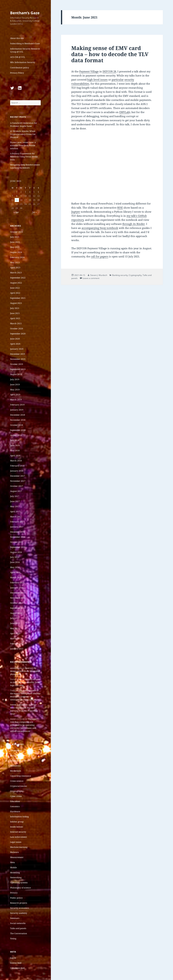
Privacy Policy (17, 73)
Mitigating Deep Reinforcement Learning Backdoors (25, 166)
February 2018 (17, 466)
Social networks (18, 923)
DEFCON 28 (109, 71)
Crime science (17, 781)
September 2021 (18, 298)
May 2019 (15, 390)
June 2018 (15, 445)
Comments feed (17, 968)
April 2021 (15, 318)
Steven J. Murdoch (19, 705)
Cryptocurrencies (18, 786)
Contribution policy (20, 68)
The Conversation (19, 933)
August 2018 (16, 435)
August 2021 (16, 303)
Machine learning (19, 847)
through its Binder (134, 224)
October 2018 (17, 425)
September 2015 (18, 608)
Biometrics (15, 766)
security (129, 80)
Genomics (15, 806)
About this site (17, 38)
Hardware (15, 812)
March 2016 (16, 578)
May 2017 (15, 506)
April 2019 (15, 395)
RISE (120, 208)
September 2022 (18, 278)
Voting (13, 939)
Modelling (15, 873)
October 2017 (17, 486)
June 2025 (15, 242)
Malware (14, 852)
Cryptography (17, 791)
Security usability (19, 913)
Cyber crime (16, 796)
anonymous (16, 668)
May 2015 (15, 628)
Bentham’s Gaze (25, 13)
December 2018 (18, 415)
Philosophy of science (20, 888)
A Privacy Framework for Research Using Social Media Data (24, 157)
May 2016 (15, 567)
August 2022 (16, 283)
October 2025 (17, 232)
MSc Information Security (23, 62)
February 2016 (17, 583)
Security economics (20, 908)
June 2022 (15, 288)
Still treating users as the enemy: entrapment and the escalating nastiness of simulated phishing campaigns (25, 695)
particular (118, 80)
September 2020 (18, 334)
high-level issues (97, 80)
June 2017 (15, 501)
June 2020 (15, 339)
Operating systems (19, 883)
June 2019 (15, 385)
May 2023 (15, 262)
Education (15, 801)
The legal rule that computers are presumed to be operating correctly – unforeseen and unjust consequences (23, 725)
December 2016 (18, 532)
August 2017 (16, 491)
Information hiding (19, 817)
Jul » (35, 212)
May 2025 (15, 247)
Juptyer (76, 212)
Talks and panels (18, 928)
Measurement (17, 857)
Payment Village (89, 71)
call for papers (100, 256)
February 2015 (17, 644)
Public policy (16, 898)
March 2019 (16, 400)
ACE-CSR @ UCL (18, 57)
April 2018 (15, 456)
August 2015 (16, 613)
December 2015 (18, 593)
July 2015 (15, 618)
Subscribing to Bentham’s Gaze (25, 43)
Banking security (18, 761)
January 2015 (17, 649)
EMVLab (124, 112)
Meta (13, 862)
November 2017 (18, 481)
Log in (13, 958)
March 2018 (16, 461)
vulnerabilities (80, 84)
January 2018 (17, 471)
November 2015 (18, 598)
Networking (16, 877)
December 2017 (18, 476)
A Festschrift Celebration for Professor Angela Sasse (24, 125)
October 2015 (17, 603)
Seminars (15, 918)
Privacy (14, 893)
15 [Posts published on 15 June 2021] (17, 200)
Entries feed (16, 963)
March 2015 (16, 639)
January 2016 (17, 588)
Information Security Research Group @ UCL (25, 50)
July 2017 (15, 496)
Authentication (17, 756)
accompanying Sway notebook (100, 228)
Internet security (18, 832)
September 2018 (18, 430)
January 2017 (17, 527)
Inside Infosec (17, 827)
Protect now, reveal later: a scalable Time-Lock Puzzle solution (23, 145)
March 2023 (16, 273)
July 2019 (15, 379)
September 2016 (18, 547)
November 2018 (18, 420)
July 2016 (15, 557)
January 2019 (17, 410)
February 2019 (17, 405)
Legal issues (16, 842)
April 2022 (15, 293)
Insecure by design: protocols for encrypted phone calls (25, 671)
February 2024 (17, 257)
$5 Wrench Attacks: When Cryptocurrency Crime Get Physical (23, 134)
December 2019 (18, 354)
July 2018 (15, 440)
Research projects (19, 903)
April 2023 (15, 268)
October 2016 (17, 542)
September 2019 (18, 369)
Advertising (16, 750)
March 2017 (16, 517)
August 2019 (16, 374)
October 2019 (17, 364)
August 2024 (16, 252)
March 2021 (16, 323)
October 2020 (17, 329)
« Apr (16, 212)
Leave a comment (91, 278)
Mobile (13, 867)
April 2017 (15, 512)
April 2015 (15, 633)
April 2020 (15, 344)
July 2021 (15, 308)
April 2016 (15, 572)
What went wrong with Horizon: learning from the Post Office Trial (24, 709)
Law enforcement (18, 837)
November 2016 (18, 537)
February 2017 (17, 522)
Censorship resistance (21, 776)
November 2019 (18, 359)
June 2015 (15, 623)
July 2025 (15, 237)
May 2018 (15, 450)
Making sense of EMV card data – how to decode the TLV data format (110, 54)
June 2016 (15, 562)
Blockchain (16, 771)
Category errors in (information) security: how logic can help (25, 682)
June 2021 (15, 313)
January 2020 (17, 349)
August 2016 (16, 552)
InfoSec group (17, 822)
